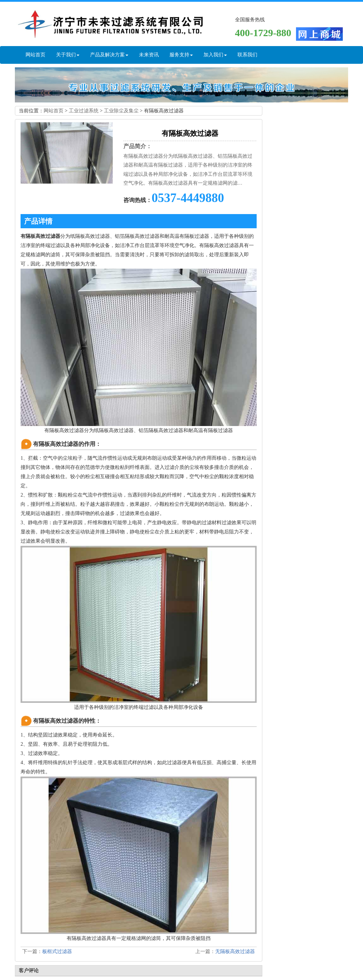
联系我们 (247, 55)
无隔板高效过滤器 (235, 951)
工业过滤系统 (84, 111)
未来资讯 (149, 55)
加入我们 (215, 55)
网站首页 (35, 55)
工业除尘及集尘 (121, 111)
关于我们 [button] (68, 55)
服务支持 (181, 55)
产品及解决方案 (109, 55)
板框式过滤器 (57, 951)
